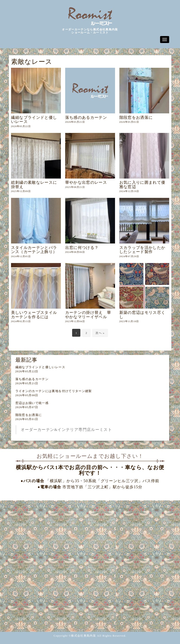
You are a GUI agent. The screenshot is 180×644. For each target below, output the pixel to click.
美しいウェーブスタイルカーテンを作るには (34, 315)
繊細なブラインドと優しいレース (34, 120)
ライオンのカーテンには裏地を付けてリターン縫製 (54, 391)
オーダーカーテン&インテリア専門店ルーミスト (66, 430)
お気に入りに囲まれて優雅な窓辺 (142, 185)
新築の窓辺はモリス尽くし (142, 315)
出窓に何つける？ (82, 248)
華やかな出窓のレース (86, 182)
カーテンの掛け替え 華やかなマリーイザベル (88, 315)
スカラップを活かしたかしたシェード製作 (142, 250)
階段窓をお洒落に (136, 118)
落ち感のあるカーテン (86, 118)
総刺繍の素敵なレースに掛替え (34, 185)
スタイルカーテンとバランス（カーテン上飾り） (34, 250)
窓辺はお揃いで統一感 (32, 403)
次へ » (100, 333)
